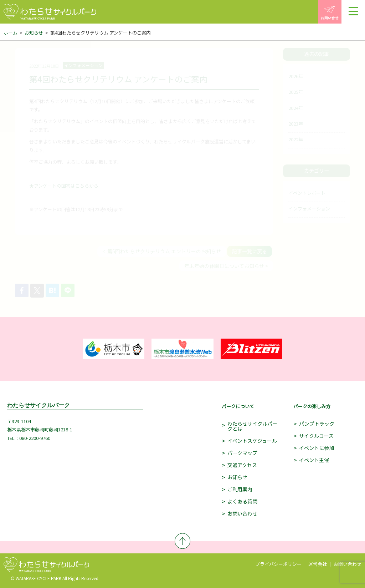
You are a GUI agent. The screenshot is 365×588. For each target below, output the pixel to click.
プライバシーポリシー (278, 564)
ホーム (11, 33)
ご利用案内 (240, 489)
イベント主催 (314, 460)
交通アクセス (242, 465)
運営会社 (318, 564)
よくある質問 (242, 501)
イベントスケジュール (252, 441)
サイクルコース (316, 436)
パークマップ (242, 453)
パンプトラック (317, 424)
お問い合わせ (242, 513)
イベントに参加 (317, 448)
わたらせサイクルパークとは (252, 426)
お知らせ (34, 33)
